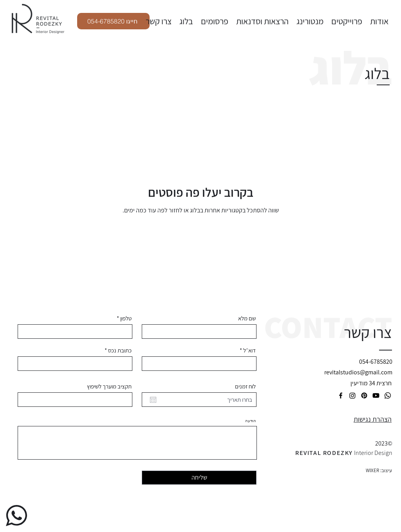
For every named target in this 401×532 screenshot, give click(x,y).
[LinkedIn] (388, 395)
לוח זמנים (245, 386)
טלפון (126, 318)
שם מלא (247, 318)
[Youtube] (376, 395)
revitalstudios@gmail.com (358, 372)
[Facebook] (341, 395)
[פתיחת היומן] (153, 400)
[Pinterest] (364, 395)
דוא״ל (249, 350)
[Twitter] (352, 395)
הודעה (251, 421)
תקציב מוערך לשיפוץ (109, 386)
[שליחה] (199, 478)
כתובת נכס (120, 350)
